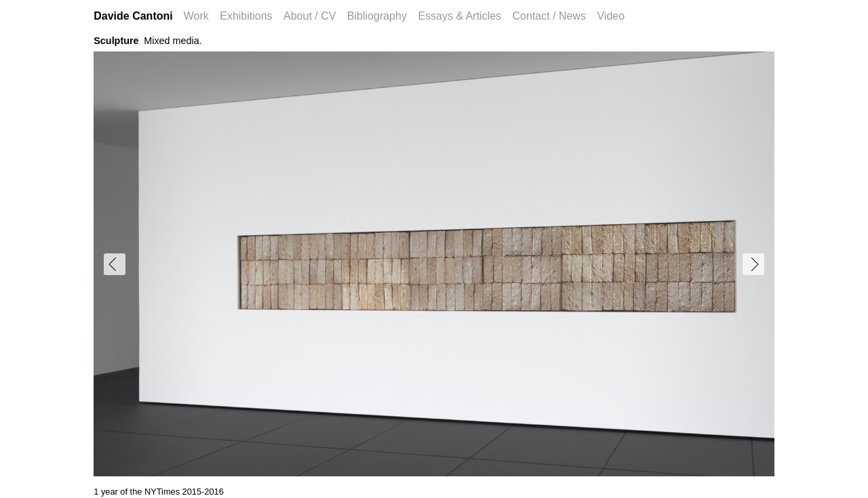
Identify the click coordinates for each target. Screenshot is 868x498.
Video (611, 16)
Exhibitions (246, 16)
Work (196, 16)
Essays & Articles (459, 16)
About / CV (310, 16)
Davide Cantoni (133, 16)
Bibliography (377, 16)
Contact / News (549, 16)
